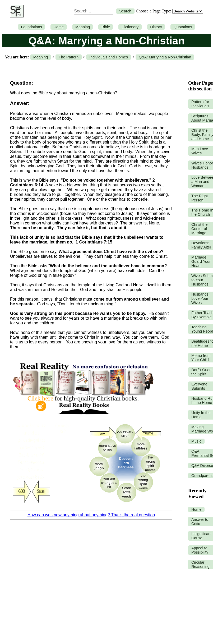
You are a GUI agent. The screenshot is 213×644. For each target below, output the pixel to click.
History (156, 27)
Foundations (31, 27)
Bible (106, 27)
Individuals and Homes (109, 57)
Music (196, 441)
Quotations (183, 27)
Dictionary (130, 27)
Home (59, 27)
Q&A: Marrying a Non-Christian (165, 57)
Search (125, 11)
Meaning (83, 27)
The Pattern (69, 57)
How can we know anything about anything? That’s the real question (91, 515)
